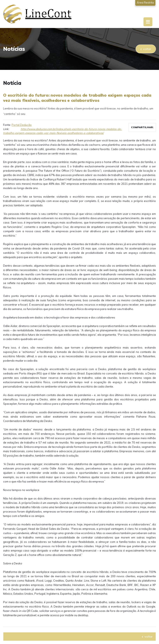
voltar (146, 49)
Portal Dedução (22, 125)
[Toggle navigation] (148, 22)
